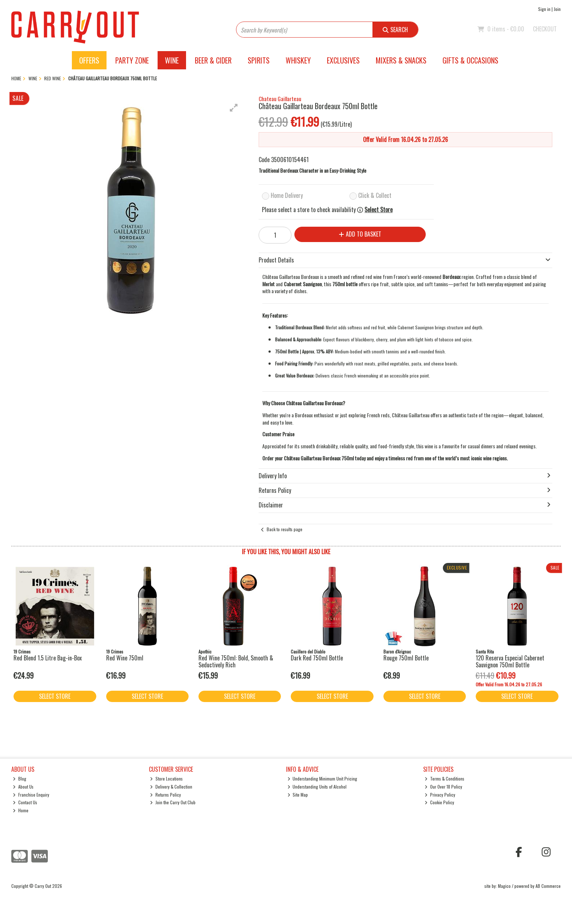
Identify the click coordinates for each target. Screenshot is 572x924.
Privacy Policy (440, 795)
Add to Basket (360, 234)
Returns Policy (165, 795)
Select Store (378, 210)
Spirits (259, 60)
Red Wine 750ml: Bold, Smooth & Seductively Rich (236, 661)
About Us (23, 787)
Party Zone (132, 60)
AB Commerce (548, 886)
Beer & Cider (213, 60)
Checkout (545, 29)
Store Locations (166, 779)
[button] (234, 108)
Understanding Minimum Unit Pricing (322, 779)
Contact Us (25, 802)
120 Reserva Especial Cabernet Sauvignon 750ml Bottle (510, 661)
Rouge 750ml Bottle (406, 658)
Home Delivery (287, 195)
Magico (504, 886)
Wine (172, 60)
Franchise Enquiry (31, 795)
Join (557, 9)
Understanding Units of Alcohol (317, 787)
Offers (89, 60)
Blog (20, 779)
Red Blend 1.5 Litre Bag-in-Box (48, 658)
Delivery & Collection (171, 787)
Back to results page (285, 529)
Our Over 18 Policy (443, 787)
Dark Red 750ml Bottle (317, 658)
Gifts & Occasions (470, 60)
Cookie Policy (439, 802)
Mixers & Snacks (401, 60)
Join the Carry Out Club (173, 802)
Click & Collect (375, 195)
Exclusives (343, 60)
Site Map (298, 795)
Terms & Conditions (445, 779)
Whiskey (298, 60)
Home (21, 810)
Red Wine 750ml (125, 658)
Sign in (544, 9)
